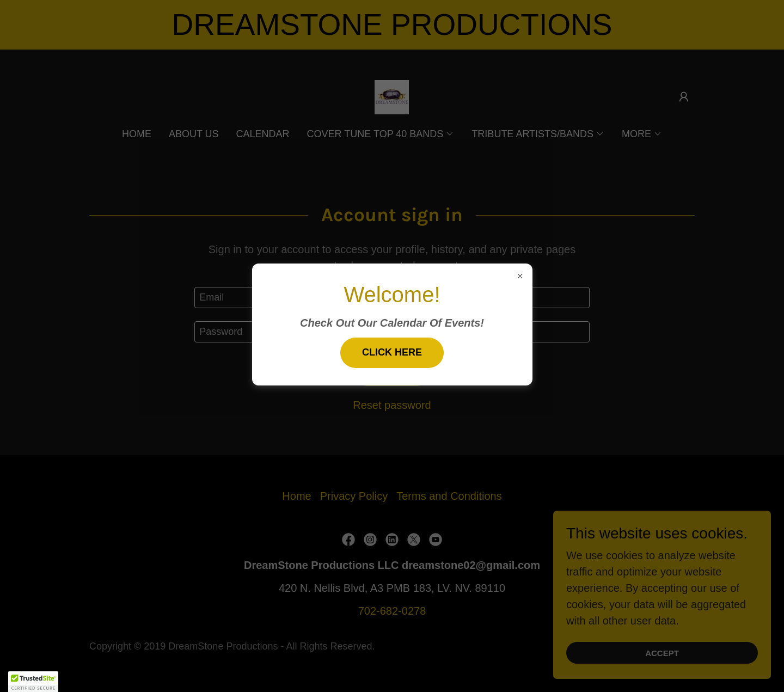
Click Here (392, 352)
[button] (33, 682)
